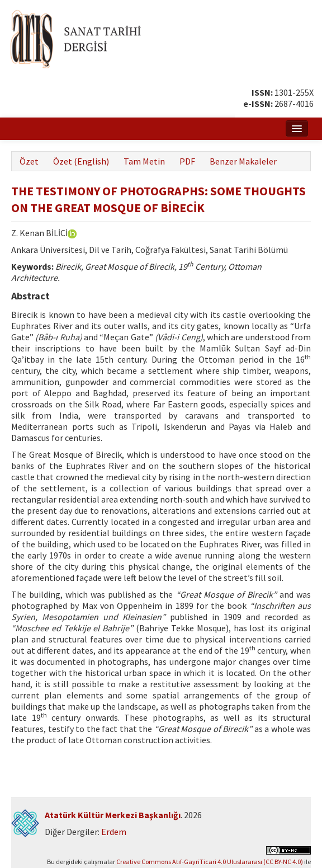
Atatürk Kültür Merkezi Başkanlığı (113, 815)
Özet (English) (81, 161)
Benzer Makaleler (243, 161)
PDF (187, 161)
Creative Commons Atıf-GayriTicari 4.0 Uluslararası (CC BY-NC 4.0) (210, 862)
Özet (29, 161)
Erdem (114, 832)
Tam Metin (144, 161)
